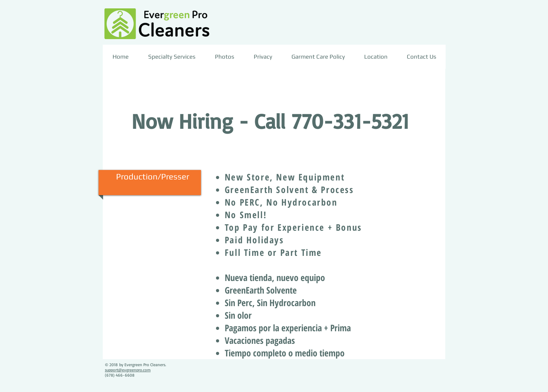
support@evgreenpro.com (128, 370)
